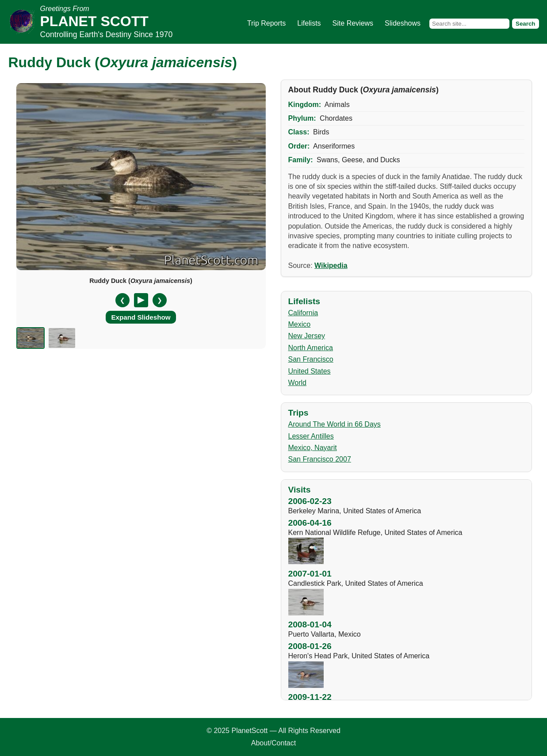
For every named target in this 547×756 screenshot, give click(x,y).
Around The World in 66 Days (335, 424)
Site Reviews (353, 23)
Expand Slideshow (141, 317)
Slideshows (403, 23)
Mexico (300, 324)
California (303, 313)
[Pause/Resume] (141, 300)
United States (310, 371)
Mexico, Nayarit (313, 448)
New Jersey (307, 336)
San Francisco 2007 (320, 459)
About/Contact (273, 743)
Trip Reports (266, 23)
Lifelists (309, 23)
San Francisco (311, 359)
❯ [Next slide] (160, 300)
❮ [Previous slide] (122, 300)
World (298, 383)
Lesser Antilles (311, 436)
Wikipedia (331, 265)
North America (311, 348)
